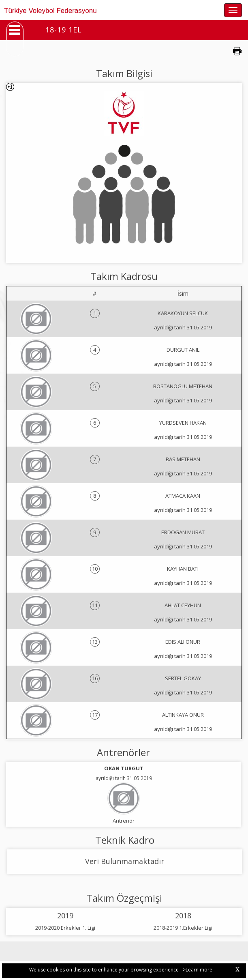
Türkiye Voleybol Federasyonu (50, 11)
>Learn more (198, 970)
